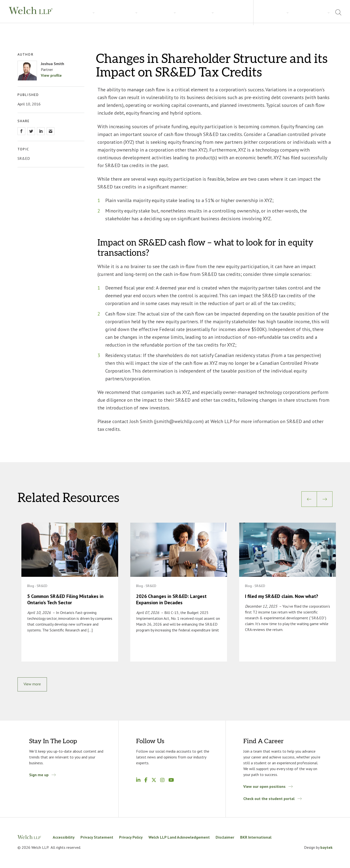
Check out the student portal (269, 800)
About (294, 12)
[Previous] (309, 499)
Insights (121, 12)
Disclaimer (225, 838)
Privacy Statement (97, 838)
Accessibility (64, 838)
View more (32, 685)
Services (72, 12)
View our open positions (264, 788)
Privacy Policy (131, 838)
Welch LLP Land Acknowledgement (179, 838)
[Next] (325, 499)
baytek (326, 849)
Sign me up (39, 776)
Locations (316, 12)
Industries (96, 12)
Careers (143, 12)
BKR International (256, 838)
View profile (51, 75)
